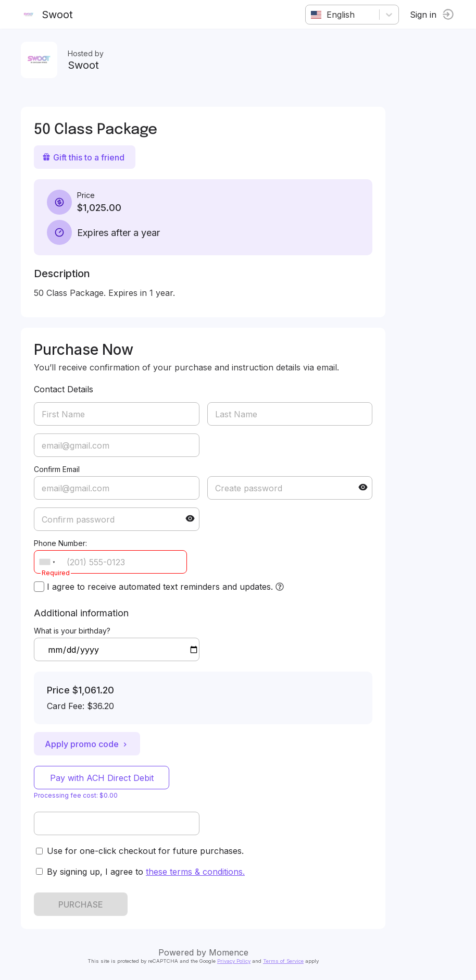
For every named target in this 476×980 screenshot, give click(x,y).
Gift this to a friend (83, 157)
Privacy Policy (234, 961)
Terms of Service (283, 961)
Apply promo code (87, 744)
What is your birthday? (72, 631)
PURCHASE (81, 904)
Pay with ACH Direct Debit (102, 778)
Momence (229, 952)
